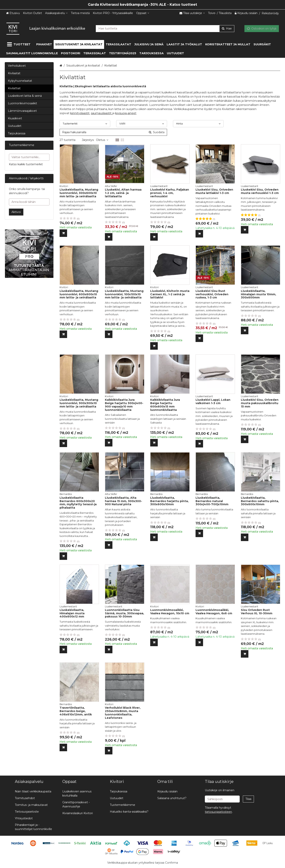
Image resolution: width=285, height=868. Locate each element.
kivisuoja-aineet (126, 113)
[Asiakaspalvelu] (56, 13)
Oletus (102, 140)
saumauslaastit (102, 113)
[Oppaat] (143, 13)
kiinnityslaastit (80, 113)
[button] (218, 812)
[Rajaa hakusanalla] (113, 132)
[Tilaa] (248, 799)
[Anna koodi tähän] (29, 202)
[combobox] (165, 28)
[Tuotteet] (20, 44)
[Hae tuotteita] (165, 28)
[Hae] (227, 28)
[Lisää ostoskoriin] (63, 233)
